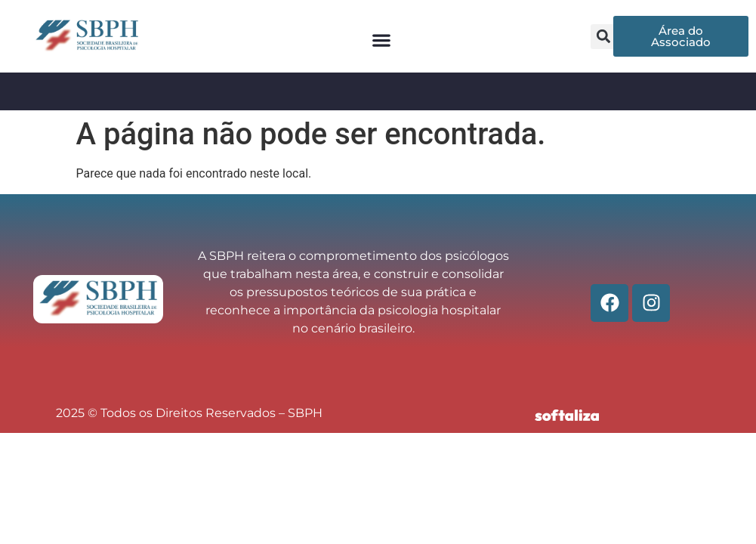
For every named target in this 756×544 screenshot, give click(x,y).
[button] (382, 40)
